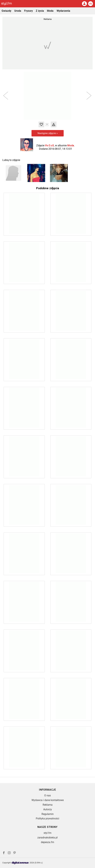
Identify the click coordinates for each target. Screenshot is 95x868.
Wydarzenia (63, 11)
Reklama (48, 805)
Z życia (40, 11)
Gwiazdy (6, 11)
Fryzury (28, 11)
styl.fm (48, 833)
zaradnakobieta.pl (48, 838)
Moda (50, 11)
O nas (48, 795)
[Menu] (91, 4)
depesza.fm (48, 842)
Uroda (18, 11)
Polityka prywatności (48, 818)
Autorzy (48, 809)
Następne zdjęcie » (48, 133)
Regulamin (48, 814)
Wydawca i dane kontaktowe (48, 800)
